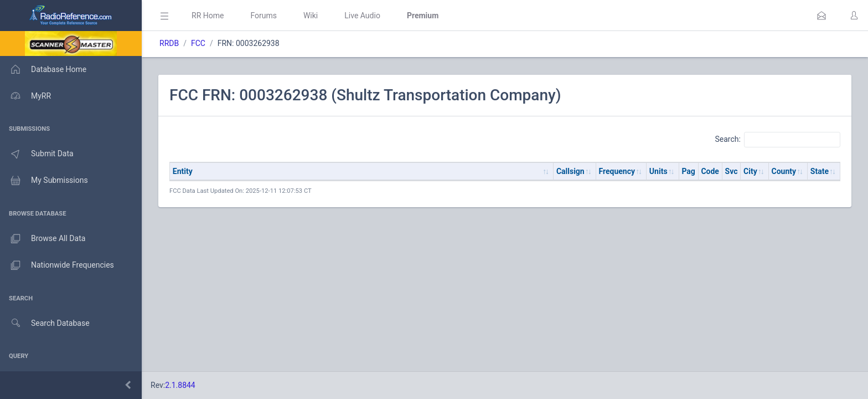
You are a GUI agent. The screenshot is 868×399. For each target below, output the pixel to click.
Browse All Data (43, 239)
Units (658, 171)
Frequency (617, 171)
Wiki (311, 16)
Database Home (43, 69)
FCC (198, 43)
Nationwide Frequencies (57, 265)
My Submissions (44, 181)
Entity (183, 171)
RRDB (169, 43)
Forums (263, 16)
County (784, 171)
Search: (777, 140)
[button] (821, 16)
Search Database (45, 323)
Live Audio (362, 16)
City (750, 171)
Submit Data (37, 154)
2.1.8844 (180, 385)
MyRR (25, 96)
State (820, 171)
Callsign (570, 171)
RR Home (208, 16)
